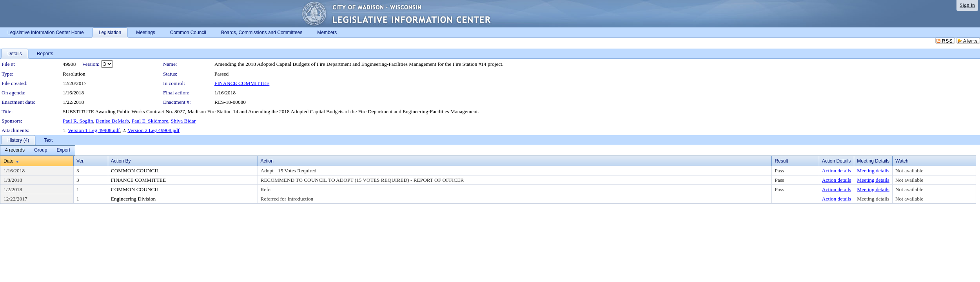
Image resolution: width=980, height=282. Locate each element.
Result (781, 161)
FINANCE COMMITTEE (242, 83)
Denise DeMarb (112, 121)
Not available (909, 171)
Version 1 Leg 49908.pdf (94, 130)
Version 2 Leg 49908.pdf (153, 130)
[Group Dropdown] (41, 150)
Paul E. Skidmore (150, 121)
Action (267, 161)
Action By (121, 161)
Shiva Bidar (183, 121)
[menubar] (38, 150)
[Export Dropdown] (63, 150)
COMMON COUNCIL (135, 171)
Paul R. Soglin (78, 121)
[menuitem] (15, 150)
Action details (837, 171)
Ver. (81, 161)
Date (8, 161)
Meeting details (873, 171)
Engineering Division (133, 199)
